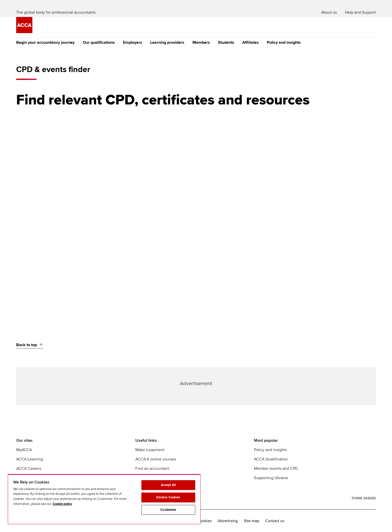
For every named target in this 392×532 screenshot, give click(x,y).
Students (226, 42)
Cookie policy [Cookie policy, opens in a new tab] (62, 504)
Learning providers (167, 42)
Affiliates (251, 42)
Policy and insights (284, 42)
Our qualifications (99, 42)
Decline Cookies (168, 497)
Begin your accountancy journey (45, 42)
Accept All (168, 485)
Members (201, 42)
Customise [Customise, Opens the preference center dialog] (168, 510)
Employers (133, 42)
